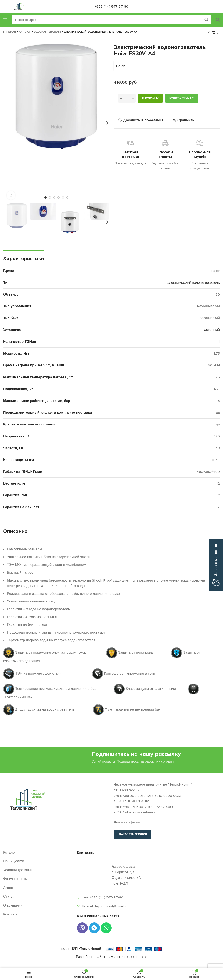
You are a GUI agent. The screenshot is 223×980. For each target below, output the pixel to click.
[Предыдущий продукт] (209, 33)
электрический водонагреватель (194, 283)
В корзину (150, 98)
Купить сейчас (182, 98)
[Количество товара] (127, 98)
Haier (120, 66)
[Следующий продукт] (218, 33)
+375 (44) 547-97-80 (111, 6)
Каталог (25, 32)
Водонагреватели (47, 32)
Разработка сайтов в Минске (99, 957)
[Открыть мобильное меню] (5, 20)
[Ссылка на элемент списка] (38, 852)
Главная (10, 32)
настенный (211, 330)
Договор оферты (127, 822)
